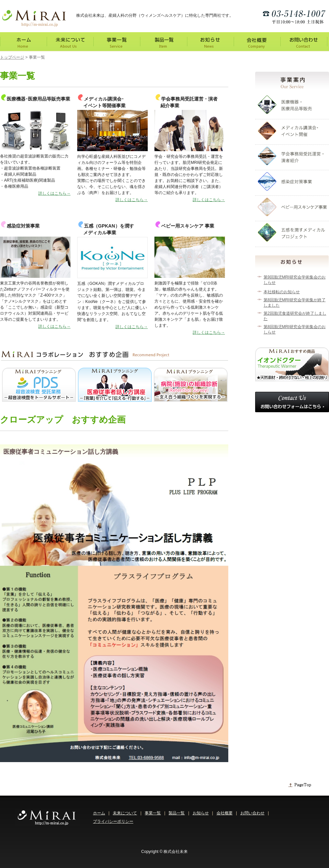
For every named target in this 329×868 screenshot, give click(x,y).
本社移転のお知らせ (282, 292)
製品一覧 (177, 813)
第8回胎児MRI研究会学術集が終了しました (295, 303)
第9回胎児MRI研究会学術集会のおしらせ (295, 280)
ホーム (99, 813)
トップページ (12, 57)
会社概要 (225, 813)
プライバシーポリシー (113, 821)
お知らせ (201, 813)
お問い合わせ (252, 813)
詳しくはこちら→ (54, 193)
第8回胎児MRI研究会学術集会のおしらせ (295, 329)
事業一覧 (153, 813)
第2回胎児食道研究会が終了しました (295, 316)
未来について (125, 813)
